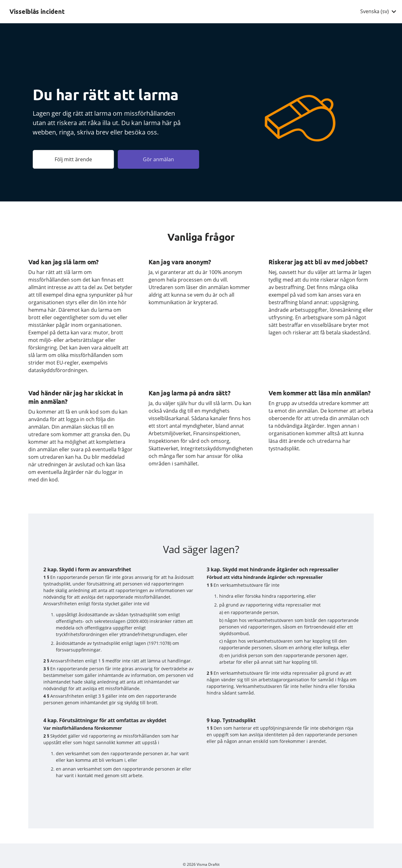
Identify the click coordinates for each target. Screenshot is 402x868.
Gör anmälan (158, 159)
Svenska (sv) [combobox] (375, 11)
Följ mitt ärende (73, 159)
